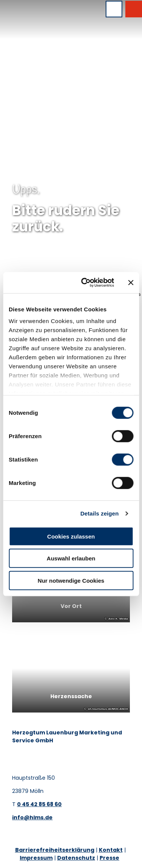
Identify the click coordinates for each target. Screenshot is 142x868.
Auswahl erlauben (71, 558)
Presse (109, 858)
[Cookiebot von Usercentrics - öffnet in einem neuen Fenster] (85, 283)
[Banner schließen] (131, 283)
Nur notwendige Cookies (71, 580)
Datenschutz (76, 858)
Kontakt (111, 850)
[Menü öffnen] (114, 9)
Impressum (36, 858)
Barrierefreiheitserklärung (55, 850)
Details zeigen (99, 513)
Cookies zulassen (71, 536)
